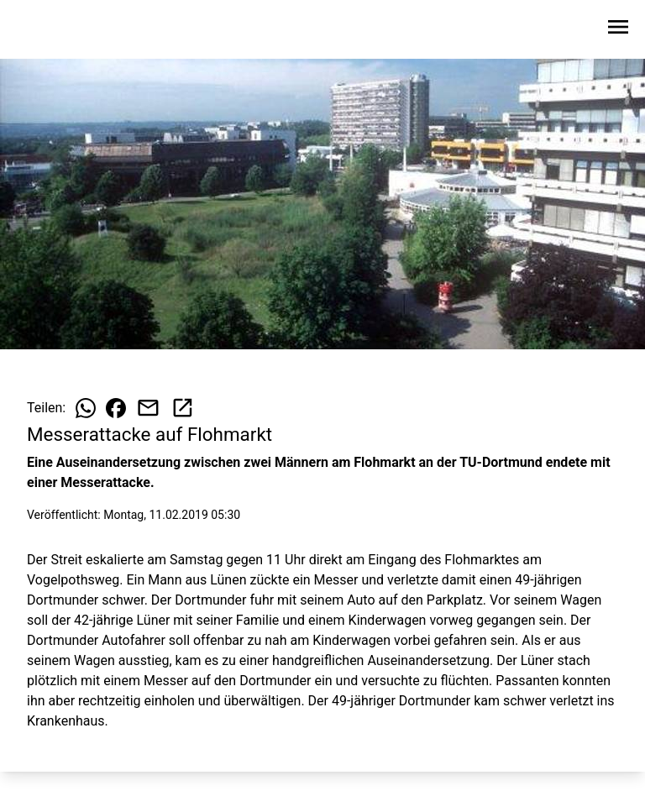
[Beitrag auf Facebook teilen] (116, 408)
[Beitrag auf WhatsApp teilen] (86, 408)
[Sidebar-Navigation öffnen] (618, 30)
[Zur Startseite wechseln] (54, 30)
